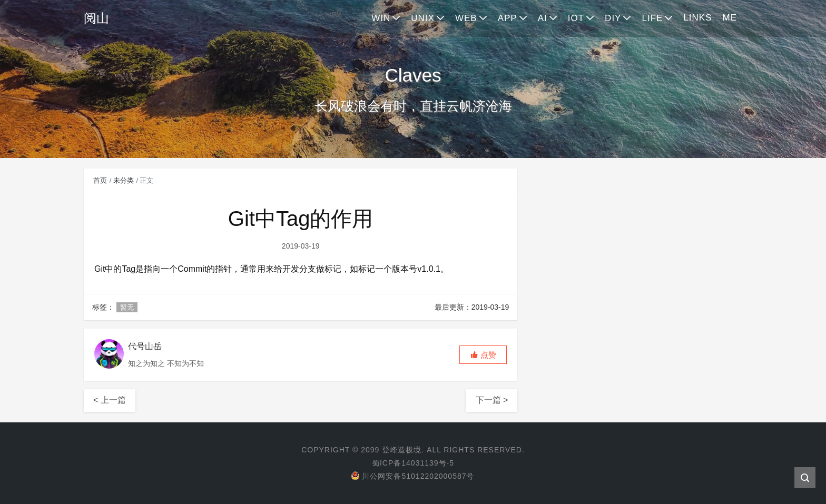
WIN (381, 18)
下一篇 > (492, 400)
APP (508, 18)
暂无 (127, 307)
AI (543, 18)
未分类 (124, 180)
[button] (483, 355)
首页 (100, 180)
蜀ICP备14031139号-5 (413, 463)
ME (730, 18)
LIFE (652, 18)
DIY (613, 18)
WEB (466, 18)
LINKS (697, 18)
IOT (576, 18)
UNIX (423, 18)
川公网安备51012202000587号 (413, 476)
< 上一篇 (110, 400)
